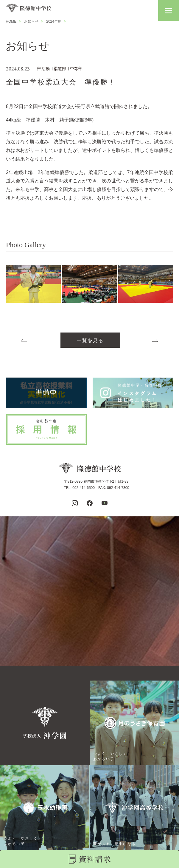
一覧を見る (90, 340)
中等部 (76, 69)
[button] (169, 10)
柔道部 (60, 69)
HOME (11, 21)
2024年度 (54, 21)
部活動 (43, 69)
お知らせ (31, 21)
